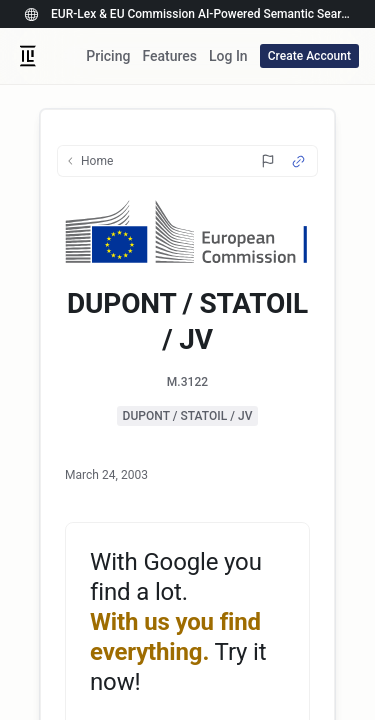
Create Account (309, 56)
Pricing (108, 56)
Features (169, 56)
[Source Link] (298, 161)
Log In (228, 56)
